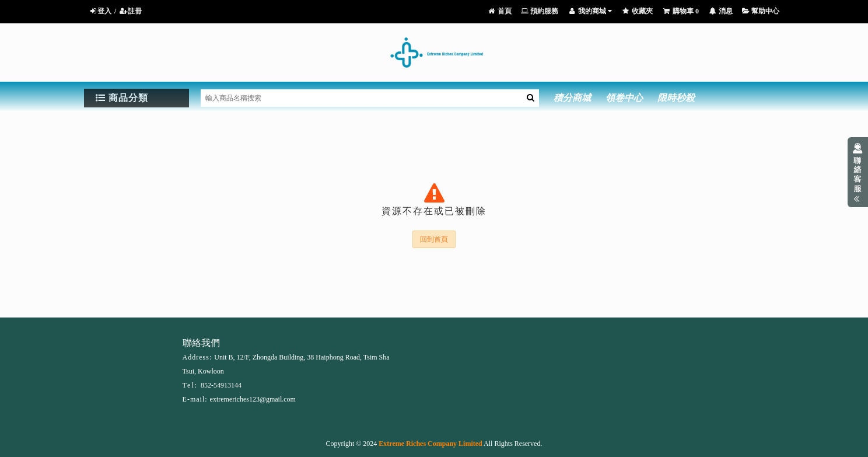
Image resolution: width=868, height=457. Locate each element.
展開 (858, 172)
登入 (100, 11)
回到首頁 (434, 239)
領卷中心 (624, 98)
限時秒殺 (676, 98)
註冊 (130, 11)
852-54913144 (221, 385)
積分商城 (572, 98)
